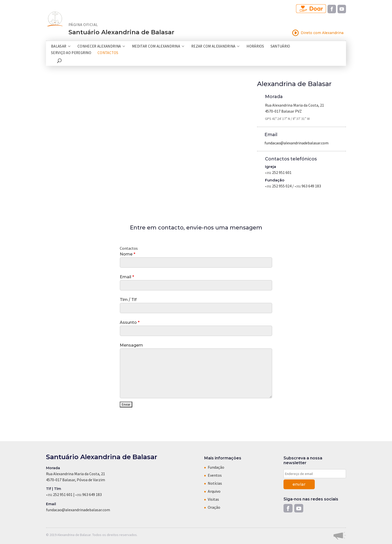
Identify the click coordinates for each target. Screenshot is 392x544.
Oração (214, 507)
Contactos (108, 53)
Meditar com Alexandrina (156, 47)
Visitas (213, 499)
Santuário (280, 47)
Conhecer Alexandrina (99, 47)
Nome (127, 254)
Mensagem (131, 345)
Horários (255, 47)
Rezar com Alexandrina (213, 47)
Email (127, 277)
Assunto (130, 322)
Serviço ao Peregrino (71, 53)
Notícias (215, 483)
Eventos (215, 475)
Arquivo (214, 491)
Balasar (59, 47)
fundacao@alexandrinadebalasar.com (296, 143)
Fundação (216, 467)
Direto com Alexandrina (318, 33)
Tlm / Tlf (128, 300)
